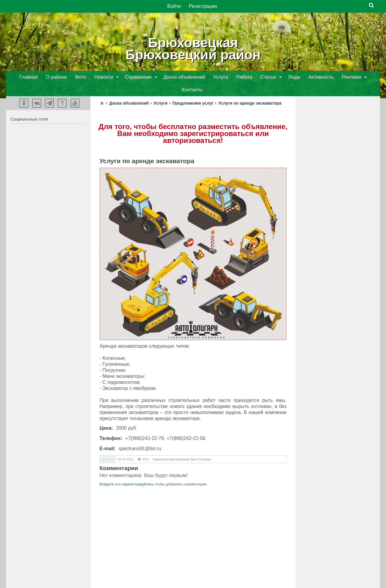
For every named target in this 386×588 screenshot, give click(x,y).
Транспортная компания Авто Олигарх (182, 447)
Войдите (107, 472)
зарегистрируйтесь (138, 472)
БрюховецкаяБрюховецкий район (193, 48)
